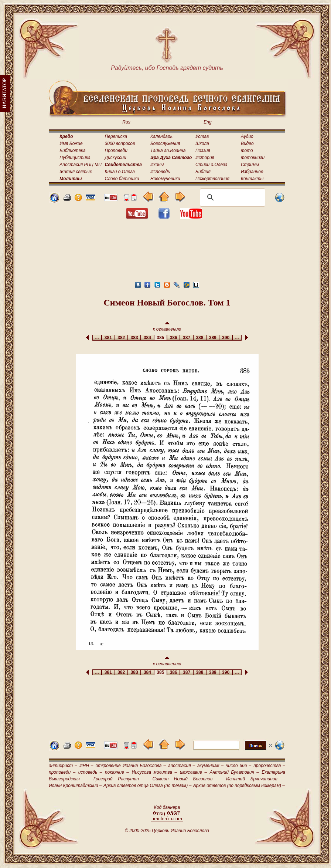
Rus (126, 122)
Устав (202, 136)
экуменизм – (210, 766)
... (97, 338)
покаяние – (117, 772)
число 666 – (238, 766)
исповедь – (90, 772)
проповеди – (62, 772)
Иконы (157, 165)
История (205, 158)
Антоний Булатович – (234, 772)
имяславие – (193, 772)
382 (121, 338)
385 (161, 338)
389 (213, 338)
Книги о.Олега (120, 172)
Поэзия (203, 151)
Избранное (252, 172)
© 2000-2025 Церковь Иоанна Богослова (167, 831)
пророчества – (269, 766)
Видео (247, 143)
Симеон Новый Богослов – (187, 779)
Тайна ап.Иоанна (168, 151)
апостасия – (182, 766)
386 (173, 338)
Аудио (247, 136)
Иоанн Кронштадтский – (75, 786)
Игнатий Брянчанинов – (256, 779)
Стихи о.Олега (211, 165)
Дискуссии (116, 158)
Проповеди (116, 151)
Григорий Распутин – (120, 779)
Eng (207, 122)
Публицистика (75, 158)
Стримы (250, 165)
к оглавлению (167, 327)
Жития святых (76, 172)
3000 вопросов (120, 143)
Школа (202, 143)
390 (226, 338)
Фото (247, 151)
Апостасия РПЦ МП (81, 165)
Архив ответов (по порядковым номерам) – (239, 786)
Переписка (116, 136)
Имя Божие (71, 143)
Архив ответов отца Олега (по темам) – (147, 786)
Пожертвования (212, 179)
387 (186, 338)
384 (147, 338)
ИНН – (86, 766)
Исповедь (160, 172)
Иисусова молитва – (155, 772)
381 (108, 338)
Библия (203, 172)
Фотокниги (253, 158)
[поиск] (231, 197)
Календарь (161, 136)
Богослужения (165, 143)
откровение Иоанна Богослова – (131, 766)
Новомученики (165, 179)
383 (134, 338)
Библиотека (72, 151)
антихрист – (63, 766)
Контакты (252, 179)
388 (200, 338)
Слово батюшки (122, 179)
